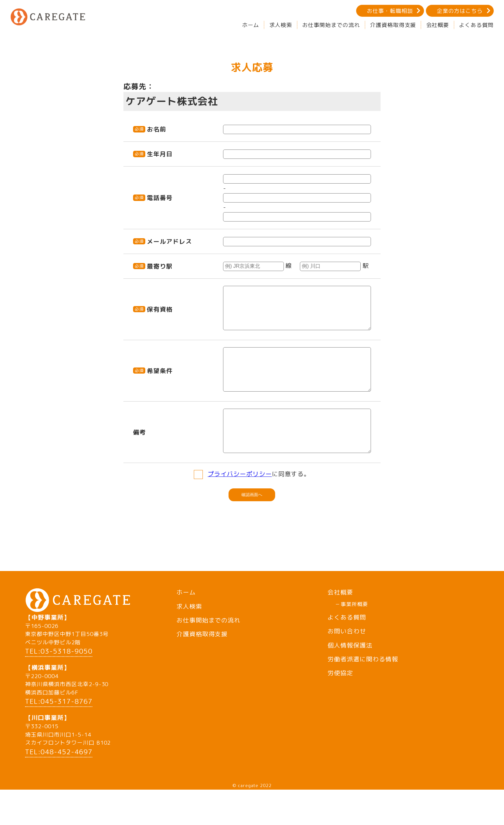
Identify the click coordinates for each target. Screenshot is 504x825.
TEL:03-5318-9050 (59, 686)
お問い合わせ (347, 658)
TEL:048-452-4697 (59, 787)
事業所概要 (354, 631)
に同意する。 (259, 501)
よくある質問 (476, 25)
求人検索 (281, 25)
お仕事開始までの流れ (331, 25)
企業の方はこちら (460, 11)
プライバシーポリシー (240, 501)
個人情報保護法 (350, 672)
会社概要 (438, 25)
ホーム (251, 25)
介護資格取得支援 (393, 25)
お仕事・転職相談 (390, 11)
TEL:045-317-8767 (59, 736)
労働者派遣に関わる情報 (363, 686)
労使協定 (340, 700)
